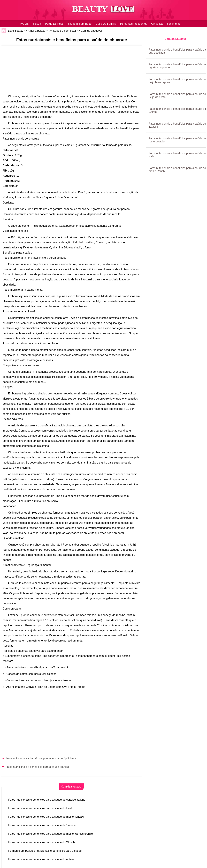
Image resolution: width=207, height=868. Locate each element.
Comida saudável (91, 31)
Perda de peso (54, 24)
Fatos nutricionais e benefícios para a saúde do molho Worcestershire (51, 834)
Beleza (37, 24)
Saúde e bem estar (80, 24)
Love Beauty (16, 31)
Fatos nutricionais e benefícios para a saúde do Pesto (41, 808)
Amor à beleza (37, 31)
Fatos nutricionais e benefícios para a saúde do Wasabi (42, 842)
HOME (25, 24)
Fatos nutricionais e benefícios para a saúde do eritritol (41, 859)
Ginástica (157, 24)
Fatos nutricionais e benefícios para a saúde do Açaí (37, 767)
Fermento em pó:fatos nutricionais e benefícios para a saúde (45, 851)
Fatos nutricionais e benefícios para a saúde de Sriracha (42, 825)
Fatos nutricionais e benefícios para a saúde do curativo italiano (47, 800)
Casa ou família (106, 24)
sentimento (174, 24)
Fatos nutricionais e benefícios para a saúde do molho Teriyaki (46, 817)
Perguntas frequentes (134, 24)
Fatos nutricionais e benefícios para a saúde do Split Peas (41, 758)
